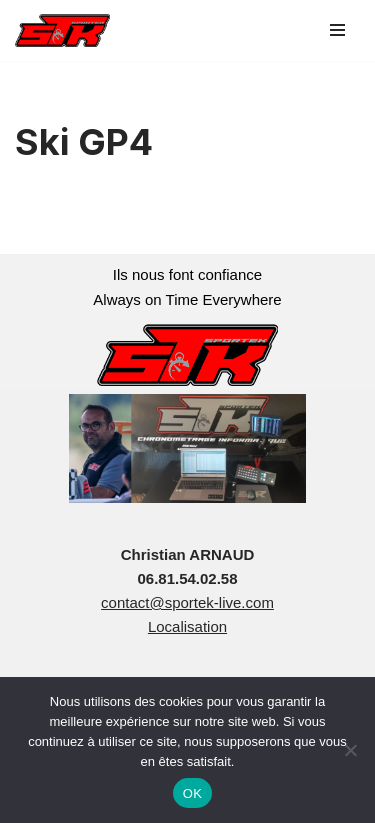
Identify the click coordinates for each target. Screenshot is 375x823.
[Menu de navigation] (337, 30)
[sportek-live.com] (62, 30)
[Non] (350, 750)
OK (192, 793)
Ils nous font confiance (187, 274)
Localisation (187, 626)
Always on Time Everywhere (187, 299)
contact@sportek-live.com (187, 602)
